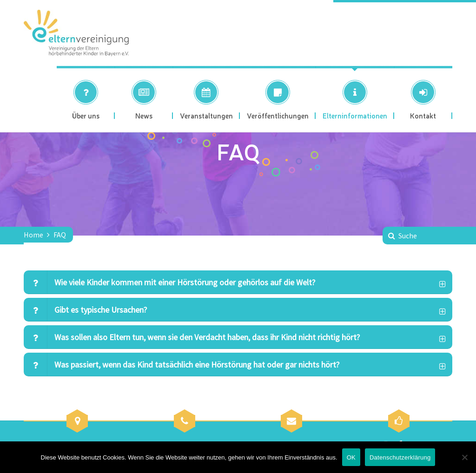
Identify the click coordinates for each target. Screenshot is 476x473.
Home (33, 235)
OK (351, 457)
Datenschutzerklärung (400, 457)
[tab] (238, 282)
